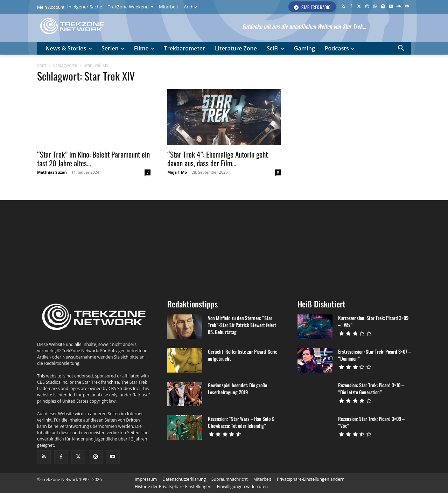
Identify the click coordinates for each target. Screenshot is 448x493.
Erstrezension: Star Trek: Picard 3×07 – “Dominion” (374, 355)
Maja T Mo (177, 172)
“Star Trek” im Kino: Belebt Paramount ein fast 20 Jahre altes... (93, 159)
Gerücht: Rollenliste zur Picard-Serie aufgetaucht (243, 355)
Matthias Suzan (52, 172)
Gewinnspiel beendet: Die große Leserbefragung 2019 (237, 388)
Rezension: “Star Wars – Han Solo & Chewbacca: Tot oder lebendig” (241, 422)
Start (42, 65)
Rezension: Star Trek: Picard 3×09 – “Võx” (371, 422)
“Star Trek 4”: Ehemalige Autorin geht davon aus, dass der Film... (218, 159)
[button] (401, 48)
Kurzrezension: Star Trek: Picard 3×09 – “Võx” (373, 321)
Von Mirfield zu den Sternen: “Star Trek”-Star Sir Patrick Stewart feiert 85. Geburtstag (242, 325)
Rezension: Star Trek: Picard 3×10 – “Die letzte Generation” (371, 388)
